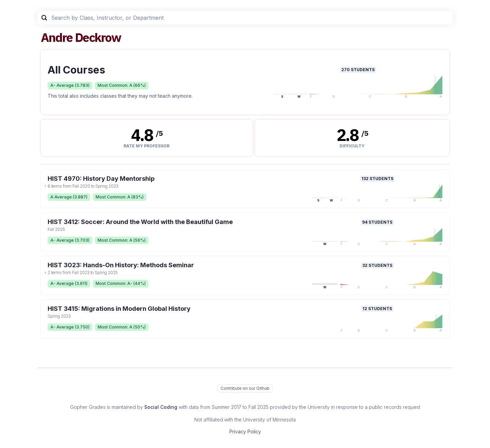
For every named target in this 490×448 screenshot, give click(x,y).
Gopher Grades (88, 407)
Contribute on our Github (245, 388)
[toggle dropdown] (45, 186)
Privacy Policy (245, 431)
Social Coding (161, 407)
